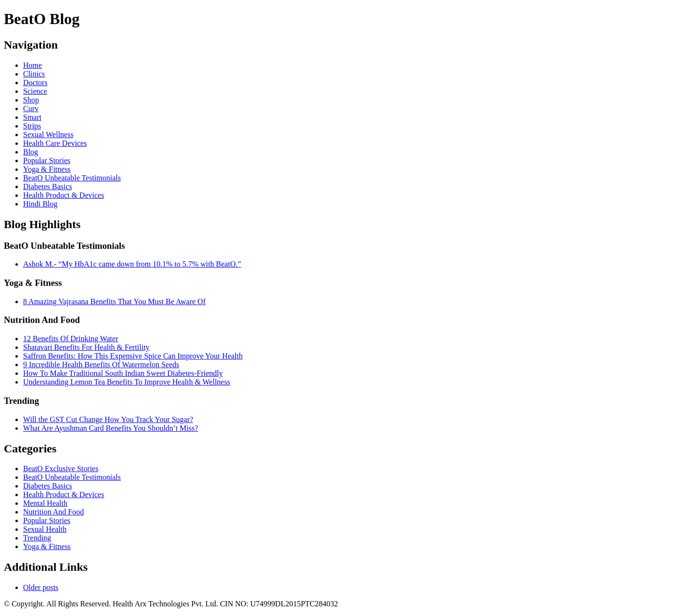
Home (32, 65)
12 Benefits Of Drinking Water (71, 339)
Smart (32, 117)
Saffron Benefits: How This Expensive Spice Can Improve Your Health (133, 356)
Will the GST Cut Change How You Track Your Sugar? (108, 419)
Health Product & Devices (64, 195)
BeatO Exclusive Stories (61, 468)
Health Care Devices (55, 143)
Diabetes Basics (48, 186)
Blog (31, 152)
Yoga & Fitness (47, 169)
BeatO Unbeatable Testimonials (72, 178)
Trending (37, 538)
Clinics (34, 74)
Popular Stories (47, 160)
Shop (31, 100)
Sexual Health (45, 529)
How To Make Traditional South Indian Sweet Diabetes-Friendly (123, 373)
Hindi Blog (40, 204)
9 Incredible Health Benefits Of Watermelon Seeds (101, 365)
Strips (32, 126)
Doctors (35, 83)
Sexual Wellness (48, 135)
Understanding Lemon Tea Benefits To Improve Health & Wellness (127, 382)
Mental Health (45, 503)
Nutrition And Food (53, 512)
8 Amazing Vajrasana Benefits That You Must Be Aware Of (114, 302)
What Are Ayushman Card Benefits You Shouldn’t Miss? (111, 428)
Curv (31, 109)
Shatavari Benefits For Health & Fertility (86, 347)
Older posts (41, 587)
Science (35, 91)
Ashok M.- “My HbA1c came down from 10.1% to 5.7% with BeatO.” (132, 264)
